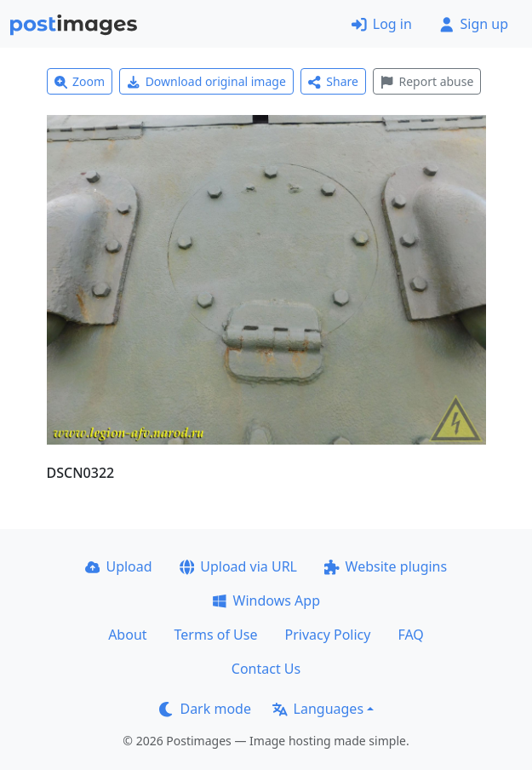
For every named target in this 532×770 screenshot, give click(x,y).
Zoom (80, 81)
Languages (318, 709)
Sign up (474, 24)
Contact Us (266, 669)
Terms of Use (216, 635)
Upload (119, 566)
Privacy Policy (327, 635)
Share (333, 81)
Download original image (206, 81)
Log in (382, 24)
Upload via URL (238, 566)
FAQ (410, 635)
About (127, 635)
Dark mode (205, 709)
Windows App (266, 600)
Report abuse (427, 81)
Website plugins (386, 566)
